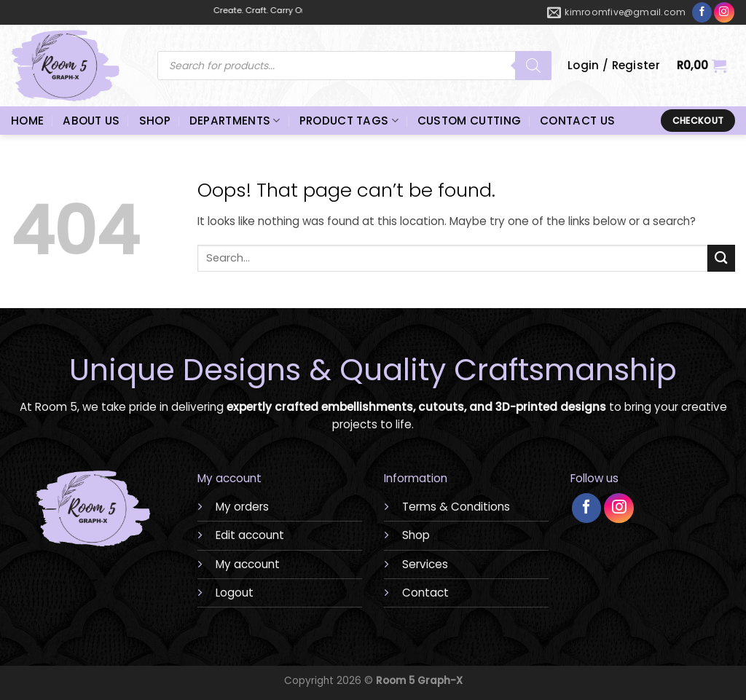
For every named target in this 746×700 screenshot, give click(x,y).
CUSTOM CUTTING (469, 121)
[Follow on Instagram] (724, 12)
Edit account (250, 535)
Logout (235, 593)
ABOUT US (91, 121)
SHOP (155, 121)
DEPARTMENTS (235, 121)
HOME (27, 121)
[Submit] (721, 258)
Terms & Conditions (456, 507)
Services (425, 564)
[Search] (533, 66)
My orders (242, 507)
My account (248, 564)
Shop (416, 535)
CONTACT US (577, 121)
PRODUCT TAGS (349, 121)
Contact (425, 593)
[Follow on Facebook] (702, 13)
